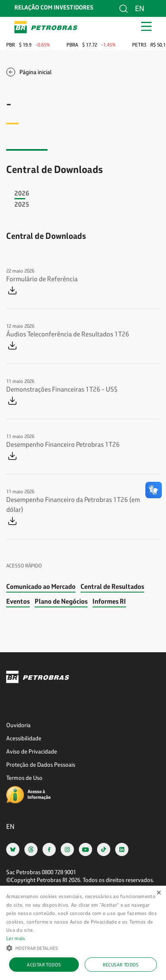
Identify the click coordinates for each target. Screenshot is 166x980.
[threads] (31, 849)
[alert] (83, 933)
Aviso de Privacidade (32, 751)
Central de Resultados (112, 586)
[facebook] (49, 849)
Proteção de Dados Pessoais (41, 764)
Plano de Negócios (61, 601)
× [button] (159, 893)
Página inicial (36, 72)
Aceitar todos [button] (44, 965)
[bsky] (13, 849)
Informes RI (109, 601)
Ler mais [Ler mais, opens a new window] (16, 938)
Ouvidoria (18, 725)
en (140, 8)
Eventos (18, 601)
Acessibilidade (24, 738)
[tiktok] (104, 849)
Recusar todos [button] (121, 965)
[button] (83, 947)
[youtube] (85, 849)
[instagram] (67, 849)
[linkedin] (122, 849)
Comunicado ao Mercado (41, 586)
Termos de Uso (24, 778)
